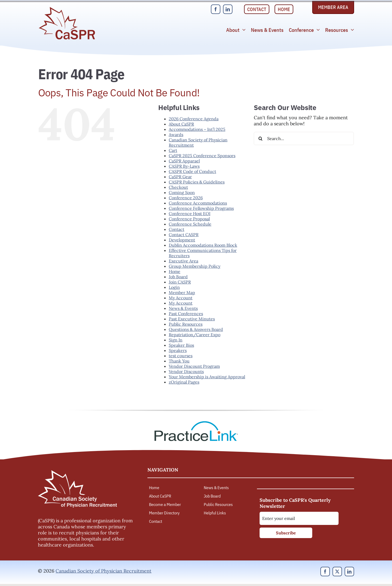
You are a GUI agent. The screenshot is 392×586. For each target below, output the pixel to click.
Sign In (176, 340)
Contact (177, 229)
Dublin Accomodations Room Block (203, 245)
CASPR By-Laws (184, 166)
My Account (181, 298)
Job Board (178, 277)
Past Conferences (186, 314)
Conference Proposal (189, 219)
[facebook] (216, 9)
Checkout (178, 187)
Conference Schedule (190, 224)
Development (182, 240)
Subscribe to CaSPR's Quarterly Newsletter (295, 503)
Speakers (178, 350)
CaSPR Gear (180, 177)
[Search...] (304, 138)
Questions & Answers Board (196, 329)
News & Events (183, 308)
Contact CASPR (184, 235)
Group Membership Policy (195, 266)
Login (174, 287)
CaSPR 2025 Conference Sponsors (202, 156)
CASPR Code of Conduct (192, 171)
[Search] (260, 138)
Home (175, 271)
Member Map (182, 292)
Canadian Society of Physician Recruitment (103, 571)
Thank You (179, 361)
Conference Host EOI (190, 213)
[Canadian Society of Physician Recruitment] (67, 8)
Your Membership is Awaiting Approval (207, 377)
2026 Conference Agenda (194, 119)
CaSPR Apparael (184, 161)
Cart (173, 150)
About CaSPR (181, 124)
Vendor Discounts (186, 371)
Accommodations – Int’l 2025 (197, 129)
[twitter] (337, 572)
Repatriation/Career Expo (195, 335)
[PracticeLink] (196, 423)
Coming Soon (182, 192)
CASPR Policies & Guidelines (197, 182)
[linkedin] (228, 9)
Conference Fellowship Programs (201, 208)
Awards (176, 135)
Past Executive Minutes (192, 319)
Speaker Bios (181, 345)
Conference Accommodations (198, 203)
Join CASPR (180, 282)
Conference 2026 (186, 198)
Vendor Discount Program (194, 366)
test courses (181, 356)
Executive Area (183, 261)
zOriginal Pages (184, 382)
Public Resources (186, 324)
